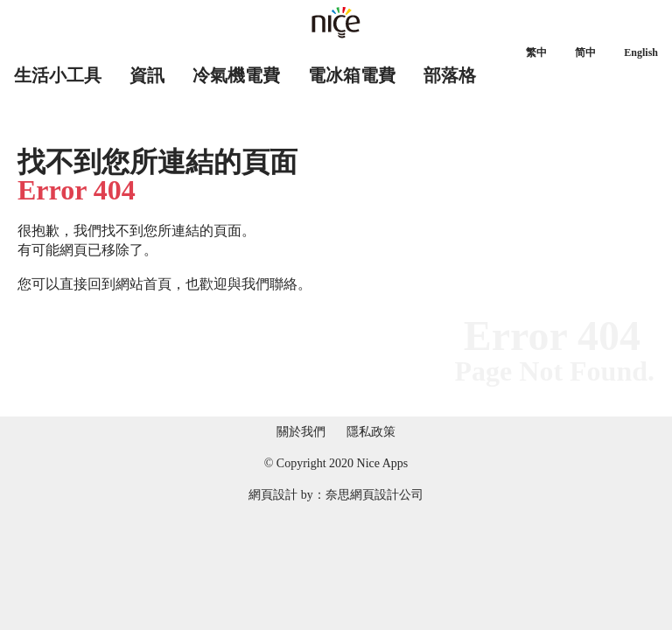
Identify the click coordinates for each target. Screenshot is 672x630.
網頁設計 (273, 495)
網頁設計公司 (387, 495)
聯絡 (283, 284)
